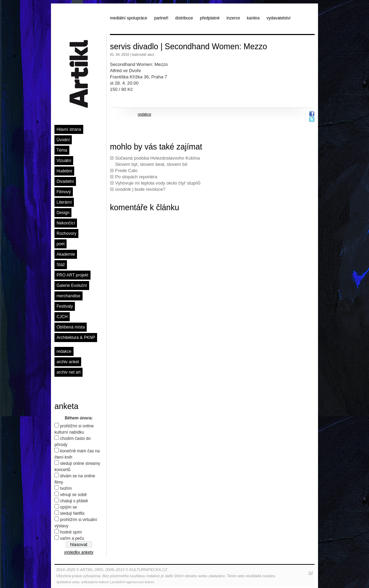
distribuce (184, 18)
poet (61, 244)
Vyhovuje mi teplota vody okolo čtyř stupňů (158, 183)
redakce (64, 351)
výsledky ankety (79, 552)
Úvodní (63, 140)
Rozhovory (66, 233)
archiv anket (68, 362)
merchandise (68, 296)
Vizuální (64, 161)
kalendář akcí (143, 55)
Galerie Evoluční (72, 286)
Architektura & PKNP (76, 338)
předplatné (210, 18)
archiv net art (68, 372)
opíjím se (68, 507)
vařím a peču (72, 538)
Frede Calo (126, 171)
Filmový (64, 192)
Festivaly (65, 306)
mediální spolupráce (128, 18)
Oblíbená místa (71, 327)
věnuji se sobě (73, 495)
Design (63, 213)
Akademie (66, 254)
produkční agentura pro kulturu (133, 582)
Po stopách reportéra (136, 177)
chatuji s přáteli (74, 501)
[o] (311, 573)
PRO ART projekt (72, 275)
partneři (161, 18)
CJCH (62, 317)
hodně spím (71, 532)
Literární (64, 202)
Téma (62, 150)
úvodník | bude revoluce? (140, 189)
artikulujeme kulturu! (95, 582)
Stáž (61, 265)
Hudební (64, 171)
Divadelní (65, 181)
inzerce (233, 18)
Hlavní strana (69, 129)
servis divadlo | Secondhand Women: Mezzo (188, 46)
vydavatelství (279, 18)
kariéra (253, 18)
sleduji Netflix (72, 513)
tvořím (66, 488)
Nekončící (66, 223)
